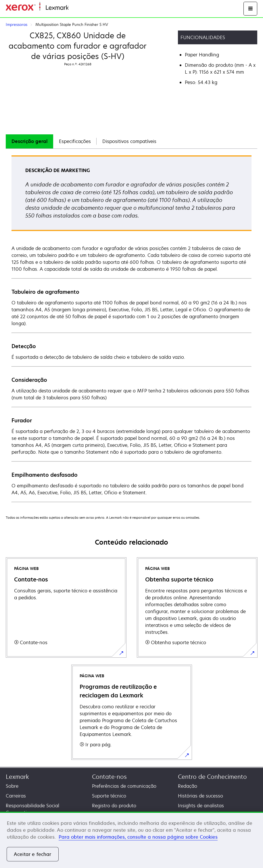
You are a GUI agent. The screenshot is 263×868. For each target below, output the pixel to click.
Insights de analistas (201, 806)
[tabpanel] (131, 328)
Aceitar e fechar (33, 854)
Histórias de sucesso (200, 796)
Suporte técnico (109, 796)
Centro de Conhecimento (212, 777)
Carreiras (16, 796)
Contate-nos (109, 777)
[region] (131, 840)
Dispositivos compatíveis (129, 141)
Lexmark (17, 777)
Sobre (12, 786)
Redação (188, 786)
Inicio (74, 8)
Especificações (75, 141)
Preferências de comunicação (124, 786)
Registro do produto (114, 806)
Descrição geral (29, 141)
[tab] (29, 141)
